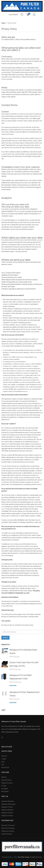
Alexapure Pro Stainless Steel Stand (23, 652)
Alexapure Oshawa (7, 816)
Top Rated (5, 789)
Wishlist (4, 777)
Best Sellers (5, 792)
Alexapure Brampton (8, 801)
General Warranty (7, 834)
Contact (4, 759)
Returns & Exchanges (8, 828)
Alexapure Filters (12, 857)
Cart (3, 765)
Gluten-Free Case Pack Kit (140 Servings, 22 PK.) (24, 664)
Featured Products (7, 783)
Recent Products (7, 780)
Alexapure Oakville (7, 813)
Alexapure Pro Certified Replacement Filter (20, 677)
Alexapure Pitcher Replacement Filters (25, 694)
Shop (3, 762)
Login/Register (13, 15)
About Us (4, 756)
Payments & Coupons (8, 825)
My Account (5, 767)
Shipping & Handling (8, 831)
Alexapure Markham (8, 810)
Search (5, 638)
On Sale (4, 786)
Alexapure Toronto (7, 807)
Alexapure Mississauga (8, 804)
